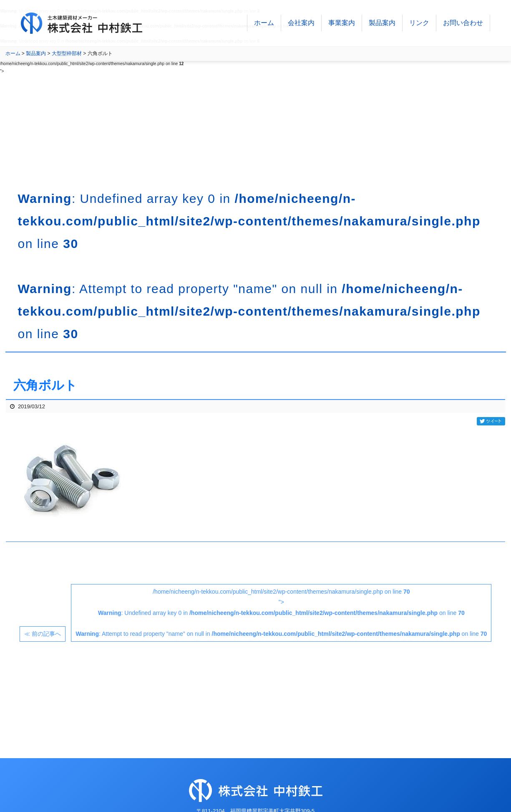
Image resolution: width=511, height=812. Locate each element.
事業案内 (342, 25)
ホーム (264, 25)
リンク (419, 25)
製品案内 (382, 25)
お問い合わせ (463, 25)
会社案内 (301, 25)
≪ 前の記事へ (43, 634)
